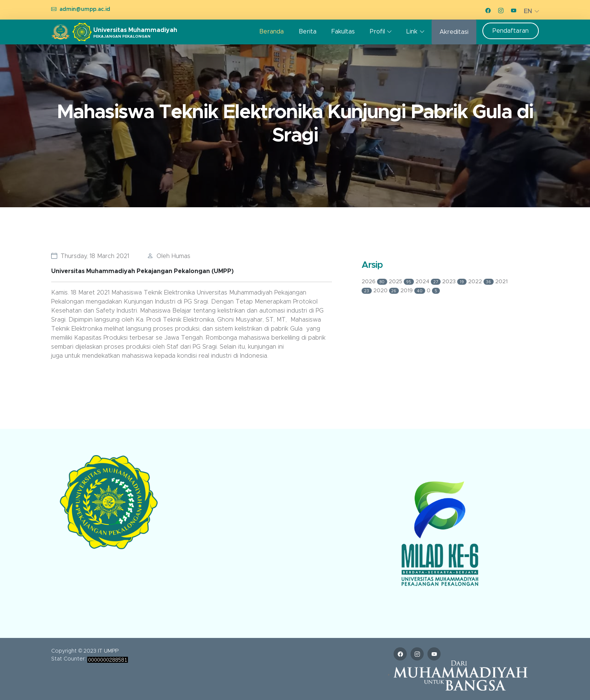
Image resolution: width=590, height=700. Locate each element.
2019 (414, 291)
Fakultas (343, 32)
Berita (308, 32)
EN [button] (528, 11)
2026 (375, 282)
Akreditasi (454, 32)
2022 (482, 282)
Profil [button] (377, 32)
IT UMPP (108, 651)
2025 (402, 282)
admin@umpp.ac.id (85, 9)
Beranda (271, 32)
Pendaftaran (511, 31)
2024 (429, 282)
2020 (387, 291)
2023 (455, 282)
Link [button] (412, 32)
